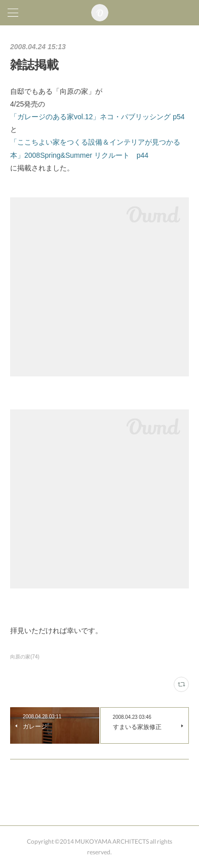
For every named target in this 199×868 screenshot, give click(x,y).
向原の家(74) (25, 657)
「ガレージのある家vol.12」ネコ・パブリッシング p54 (97, 117)
